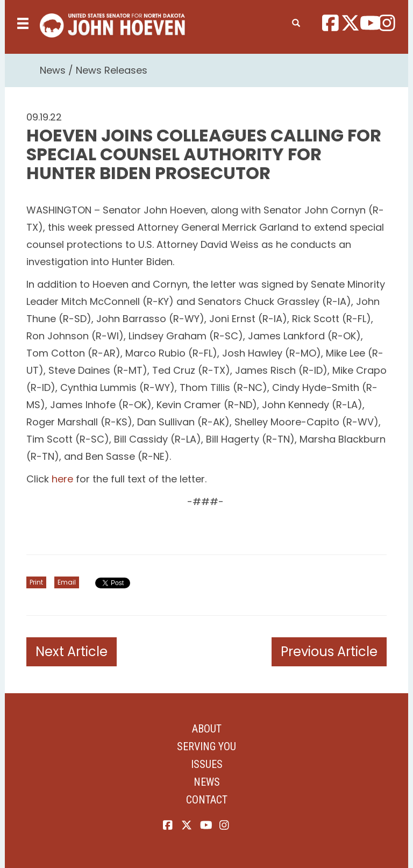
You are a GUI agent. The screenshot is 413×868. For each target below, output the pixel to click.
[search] (296, 21)
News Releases (112, 70)
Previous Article (329, 652)
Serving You (206, 746)
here (62, 479)
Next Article (72, 652)
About (207, 729)
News (53, 70)
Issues (207, 764)
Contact (207, 800)
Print (36, 582)
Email (67, 582)
